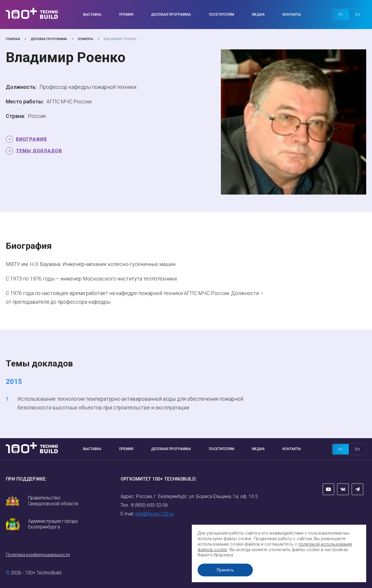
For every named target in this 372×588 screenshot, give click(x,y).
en (357, 15)
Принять (225, 570)
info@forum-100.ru (154, 514)
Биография (31, 139)
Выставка (92, 15)
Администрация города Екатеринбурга (53, 524)
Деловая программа (171, 15)
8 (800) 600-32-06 (150, 505)
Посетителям (222, 15)
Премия (126, 15)
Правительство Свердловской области (53, 501)
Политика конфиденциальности (38, 555)
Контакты (292, 15)
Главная (13, 39)
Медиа (258, 15)
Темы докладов (39, 151)
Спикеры (85, 39)
